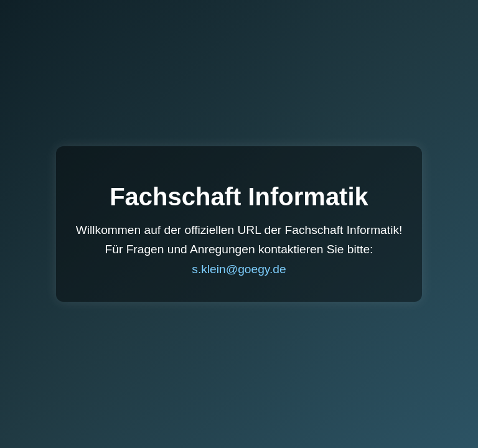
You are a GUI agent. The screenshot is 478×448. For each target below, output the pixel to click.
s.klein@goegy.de (239, 269)
